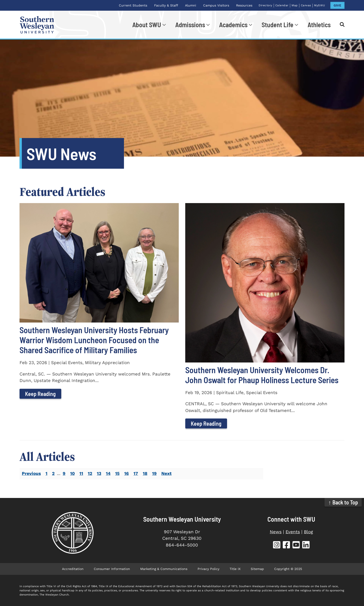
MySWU (320, 5)
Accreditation (73, 569)
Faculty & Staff (166, 5)
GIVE (337, 5)
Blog (308, 532)
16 (127, 473)
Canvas (306, 5)
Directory (265, 5)
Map (295, 5)
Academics (233, 25)
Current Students (133, 5)
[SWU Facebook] (286, 545)
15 (117, 473)
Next (166, 473)
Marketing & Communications (164, 569)
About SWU (147, 25)
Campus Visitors (216, 5)
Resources (244, 5)
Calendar (282, 5)
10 (72, 473)
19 (154, 473)
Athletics (319, 25)
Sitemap (257, 569)
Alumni (191, 5)
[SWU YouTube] (296, 545)
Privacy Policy (208, 569)
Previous (31, 473)
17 (136, 473)
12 (90, 473)
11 (81, 473)
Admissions (190, 25)
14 (108, 473)
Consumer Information (112, 569)
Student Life (278, 25)
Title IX (235, 569)
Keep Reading (40, 394)
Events (293, 532)
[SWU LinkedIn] (306, 545)
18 (145, 473)
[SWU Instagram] (277, 545)
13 (99, 473)
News (276, 532)
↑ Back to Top (343, 502)
